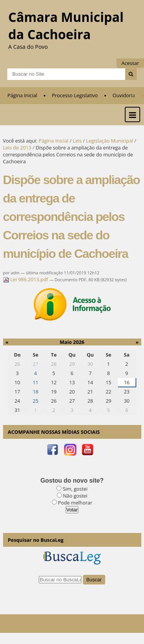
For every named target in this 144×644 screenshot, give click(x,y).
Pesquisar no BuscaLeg (36, 540)
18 (36, 392)
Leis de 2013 (17, 148)
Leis (77, 141)
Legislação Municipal (110, 141)
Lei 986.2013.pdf (26, 279)
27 (36, 364)
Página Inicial (22, 95)
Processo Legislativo (75, 95)
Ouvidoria (124, 95)
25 (36, 401)
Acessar (130, 63)
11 (36, 382)
